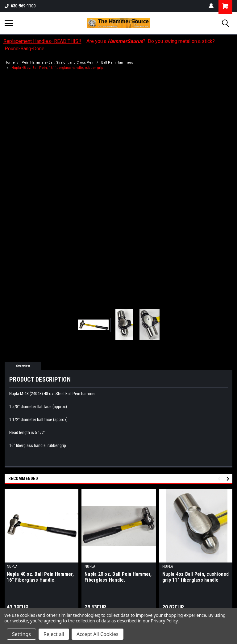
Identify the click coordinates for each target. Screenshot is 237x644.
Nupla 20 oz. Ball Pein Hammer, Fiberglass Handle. (118, 577)
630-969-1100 (20, 6)
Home (10, 63)
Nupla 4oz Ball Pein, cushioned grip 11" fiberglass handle (196, 577)
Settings (21, 634)
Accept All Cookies (98, 634)
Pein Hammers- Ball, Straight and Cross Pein (58, 63)
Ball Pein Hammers (117, 63)
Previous (220, 479)
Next (229, 479)
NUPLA (12, 567)
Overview (23, 366)
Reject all (54, 634)
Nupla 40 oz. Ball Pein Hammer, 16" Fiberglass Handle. (40, 577)
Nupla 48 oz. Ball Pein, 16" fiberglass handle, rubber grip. (58, 68)
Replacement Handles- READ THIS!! (42, 41)
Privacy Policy (164, 621)
